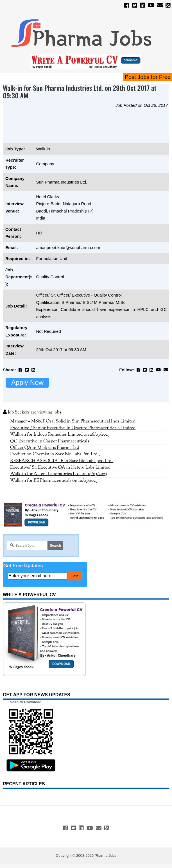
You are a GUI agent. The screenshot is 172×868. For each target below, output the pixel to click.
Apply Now (27, 382)
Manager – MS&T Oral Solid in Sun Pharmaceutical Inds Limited (73, 421)
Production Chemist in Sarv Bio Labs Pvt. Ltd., (55, 454)
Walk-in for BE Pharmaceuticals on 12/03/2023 (54, 481)
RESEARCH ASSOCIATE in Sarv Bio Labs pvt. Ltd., (62, 461)
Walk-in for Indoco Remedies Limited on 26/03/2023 (60, 435)
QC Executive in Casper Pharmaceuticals (50, 441)
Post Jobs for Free (148, 77)
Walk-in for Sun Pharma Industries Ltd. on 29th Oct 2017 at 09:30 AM (80, 91)
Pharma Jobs (106, 855)
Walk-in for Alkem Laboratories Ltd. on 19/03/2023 (59, 474)
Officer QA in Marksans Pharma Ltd (45, 448)
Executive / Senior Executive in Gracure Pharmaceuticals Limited (73, 428)
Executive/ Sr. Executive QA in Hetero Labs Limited (60, 467)
